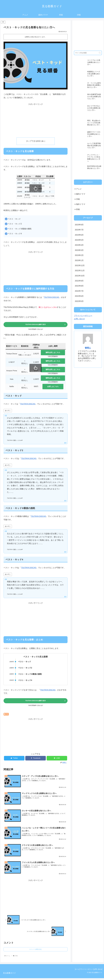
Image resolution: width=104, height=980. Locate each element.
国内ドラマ (81, 194)
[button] (100, 53)
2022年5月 (79, 301)
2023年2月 (79, 255)
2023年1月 (79, 260)
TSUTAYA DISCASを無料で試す (36, 325)
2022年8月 (79, 286)
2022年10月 (80, 276)
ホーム (72, 971)
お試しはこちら (53, 387)
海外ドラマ (81, 204)
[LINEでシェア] (57, 759)
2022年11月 (80, 271)
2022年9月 (79, 281)
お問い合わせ (79, 319)
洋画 (6, 715)
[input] (88, 53)
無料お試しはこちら (53, 353)
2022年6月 (79, 296)
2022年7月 (79, 291)
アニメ (79, 189)
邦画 (78, 209)
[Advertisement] (36, 120)
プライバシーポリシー (83, 316)
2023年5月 (79, 240)
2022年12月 (80, 266)
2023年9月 (79, 225)
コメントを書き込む (36, 951)
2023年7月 (79, 230)
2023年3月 (79, 250)
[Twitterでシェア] (14, 759)
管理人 (88, 348)
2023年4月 (79, 245)
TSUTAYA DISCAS (51, 297)
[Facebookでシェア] (36, 759)
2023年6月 (79, 235)
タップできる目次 (33, 141)
